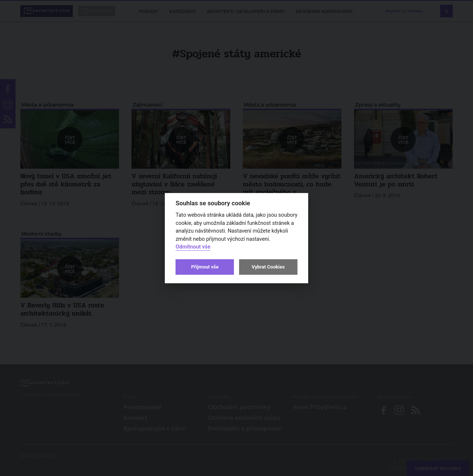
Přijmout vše (205, 267)
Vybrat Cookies (268, 267)
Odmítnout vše (193, 247)
